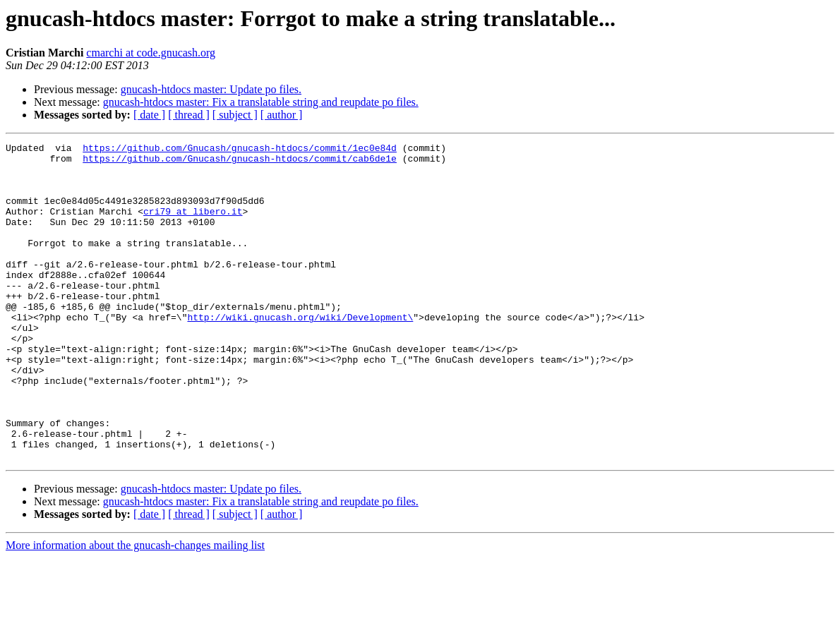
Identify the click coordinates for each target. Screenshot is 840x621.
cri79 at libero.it (193, 226)
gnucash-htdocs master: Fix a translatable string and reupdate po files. (261, 102)
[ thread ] (189, 115)
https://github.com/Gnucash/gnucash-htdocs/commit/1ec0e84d (240, 150)
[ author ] (282, 115)
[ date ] (149, 115)
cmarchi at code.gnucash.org (151, 53)
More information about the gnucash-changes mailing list (135, 609)
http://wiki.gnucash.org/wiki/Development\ (300, 353)
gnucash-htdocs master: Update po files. (211, 89)
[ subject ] (235, 115)
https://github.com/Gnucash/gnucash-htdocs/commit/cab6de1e (240, 162)
